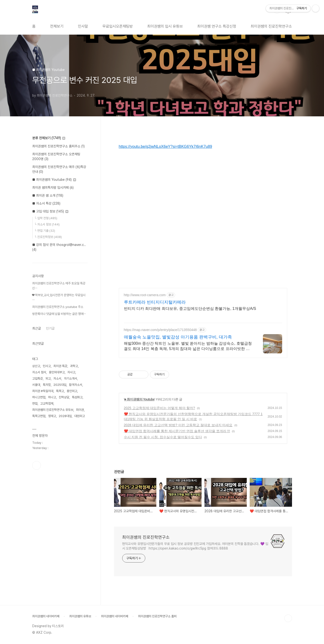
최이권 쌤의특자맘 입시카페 (53, 188)
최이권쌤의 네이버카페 (46, 616)
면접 (35, 403)
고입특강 (38, 378)
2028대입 (65, 416)
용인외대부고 (57, 372)
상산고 (36, 366)
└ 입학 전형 (46, 218)
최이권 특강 (60, 366)
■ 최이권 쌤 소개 (48, 195)
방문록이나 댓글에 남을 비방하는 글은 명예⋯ (59, 314)
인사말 (83, 26)
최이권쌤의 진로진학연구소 (271, 26)
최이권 (80, 410)
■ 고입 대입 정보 (50, 211)
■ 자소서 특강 (46, 203)
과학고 (74, 366)
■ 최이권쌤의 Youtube (139, 399)
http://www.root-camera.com (145, 295)
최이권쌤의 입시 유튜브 (165, 26)
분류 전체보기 (49, 138)
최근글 (37, 328)
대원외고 (80, 416)
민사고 (47, 366)
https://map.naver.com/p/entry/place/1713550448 (160, 330)
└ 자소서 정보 (47, 224)
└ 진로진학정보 (48, 237)
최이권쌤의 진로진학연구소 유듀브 (53, 410)
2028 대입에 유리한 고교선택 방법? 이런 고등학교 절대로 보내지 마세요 (178, 425)
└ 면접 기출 (45, 231)
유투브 (37, 465)
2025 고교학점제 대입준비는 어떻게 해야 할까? (159, 408)
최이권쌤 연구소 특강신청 (217, 26)
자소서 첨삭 (39, 372)
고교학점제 (47, 403)
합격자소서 (76, 385)
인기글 (50, 328)
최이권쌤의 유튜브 (80, 616)
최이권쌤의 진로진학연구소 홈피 (157, 616)
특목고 (60, 391)
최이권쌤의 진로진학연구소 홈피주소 (58, 146)
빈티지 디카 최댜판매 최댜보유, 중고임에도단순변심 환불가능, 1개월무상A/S (190, 309)
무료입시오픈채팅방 (118, 26)
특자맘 (47, 385)
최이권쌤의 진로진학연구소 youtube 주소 (58, 307)
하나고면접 (39, 397)
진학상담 (64, 397)
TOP (288, 618)
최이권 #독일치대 (43, 391)
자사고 (71, 372)
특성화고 (77, 397)
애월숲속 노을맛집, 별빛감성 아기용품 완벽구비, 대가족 (178, 337)
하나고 (52, 397)
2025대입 (60, 385)
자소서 (57, 378)
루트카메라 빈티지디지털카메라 (155, 302)
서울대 (36, 385)
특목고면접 (39, 416)
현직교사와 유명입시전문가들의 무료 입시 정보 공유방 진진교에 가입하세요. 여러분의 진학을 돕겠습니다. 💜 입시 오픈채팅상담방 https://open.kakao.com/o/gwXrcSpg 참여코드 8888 (195, 546)
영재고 (52, 416)
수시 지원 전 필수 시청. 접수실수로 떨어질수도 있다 (163, 437)
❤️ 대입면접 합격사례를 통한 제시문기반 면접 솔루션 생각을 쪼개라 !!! (177, 431)
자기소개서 (71, 378)
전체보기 (57, 26)
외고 (48, 378)
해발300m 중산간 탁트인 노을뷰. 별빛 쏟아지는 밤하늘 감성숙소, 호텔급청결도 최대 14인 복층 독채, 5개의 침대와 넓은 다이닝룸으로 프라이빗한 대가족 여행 (188, 346)
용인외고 (72, 391)
